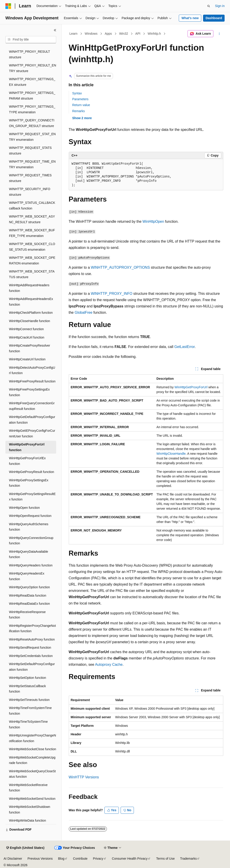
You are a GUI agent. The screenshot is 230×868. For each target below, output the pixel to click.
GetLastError (185, 347)
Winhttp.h (154, 34)
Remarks (79, 111)
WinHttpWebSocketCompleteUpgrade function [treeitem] (32, 760)
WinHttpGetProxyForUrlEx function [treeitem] (27, 461)
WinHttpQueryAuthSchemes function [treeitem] (29, 527)
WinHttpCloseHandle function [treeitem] (30, 321)
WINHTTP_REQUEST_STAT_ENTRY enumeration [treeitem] (32, 137)
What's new (190, 18)
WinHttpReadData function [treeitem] (28, 595)
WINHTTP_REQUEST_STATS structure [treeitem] (30, 151)
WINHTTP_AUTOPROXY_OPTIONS (120, 267)
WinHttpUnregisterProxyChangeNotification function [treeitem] (32, 738)
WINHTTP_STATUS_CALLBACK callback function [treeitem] (32, 206)
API (138, 34)
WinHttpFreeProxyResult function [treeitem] (32, 381)
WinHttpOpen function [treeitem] (24, 508)
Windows (91, 34)
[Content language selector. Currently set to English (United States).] (25, 848)
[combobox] (31, 40)
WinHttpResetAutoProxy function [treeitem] (32, 639)
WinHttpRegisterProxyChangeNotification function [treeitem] (32, 628)
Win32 (124, 34)
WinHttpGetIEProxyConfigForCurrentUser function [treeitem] (32, 433)
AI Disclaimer (13, 859)
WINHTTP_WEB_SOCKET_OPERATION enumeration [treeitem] (32, 260)
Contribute (80, 859)
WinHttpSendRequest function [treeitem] (30, 648)
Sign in (220, 6)
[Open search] (209, 6)
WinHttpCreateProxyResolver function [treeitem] (30, 348)
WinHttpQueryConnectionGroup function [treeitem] (31, 541)
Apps (108, 34)
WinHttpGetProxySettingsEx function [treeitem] (29, 483)
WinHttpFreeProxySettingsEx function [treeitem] (29, 392)
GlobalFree (83, 312)
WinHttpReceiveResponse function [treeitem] (27, 615)
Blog (61, 859)
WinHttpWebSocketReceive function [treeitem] (28, 788)
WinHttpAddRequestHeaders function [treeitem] (29, 288)
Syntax (77, 93)
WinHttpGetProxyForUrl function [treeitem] (27, 447)
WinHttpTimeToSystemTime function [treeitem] (28, 724)
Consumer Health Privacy (130, 859)
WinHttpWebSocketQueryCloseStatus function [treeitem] (32, 774)
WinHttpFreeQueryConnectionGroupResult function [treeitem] (32, 406)
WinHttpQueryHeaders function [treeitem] (31, 565)
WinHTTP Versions (84, 777)
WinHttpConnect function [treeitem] (26, 329)
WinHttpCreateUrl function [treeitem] (27, 359)
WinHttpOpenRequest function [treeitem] (30, 516)
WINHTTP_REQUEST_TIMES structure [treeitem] (30, 178)
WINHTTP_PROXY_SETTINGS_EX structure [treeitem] (32, 82)
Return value (81, 105)
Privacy (98, 859)
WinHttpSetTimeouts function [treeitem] (29, 700)
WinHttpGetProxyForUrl (191, 387)
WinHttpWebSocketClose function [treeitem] (33, 749)
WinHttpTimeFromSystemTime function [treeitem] (30, 711)
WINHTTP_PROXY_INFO (112, 294)
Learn (73, 34)
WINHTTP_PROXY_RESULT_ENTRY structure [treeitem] (33, 68)
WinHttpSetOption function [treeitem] (28, 678)
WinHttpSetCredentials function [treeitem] (31, 656)
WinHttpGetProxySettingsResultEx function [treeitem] (32, 497)
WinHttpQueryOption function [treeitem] (29, 587)
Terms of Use (165, 859)
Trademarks (188, 859)
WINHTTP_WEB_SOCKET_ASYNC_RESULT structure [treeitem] (32, 219)
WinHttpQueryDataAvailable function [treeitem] (29, 554)
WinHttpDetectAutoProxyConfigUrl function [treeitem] (32, 370)
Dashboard (214, 18)
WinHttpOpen (153, 222)
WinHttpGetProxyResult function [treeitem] (32, 472)
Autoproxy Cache (109, 665)
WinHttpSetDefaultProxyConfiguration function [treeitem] (32, 667)
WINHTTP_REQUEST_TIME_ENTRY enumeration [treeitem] (32, 164)
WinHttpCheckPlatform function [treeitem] (31, 313)
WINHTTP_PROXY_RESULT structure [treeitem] (29, 54)
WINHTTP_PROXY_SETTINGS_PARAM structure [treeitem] (32, 96)
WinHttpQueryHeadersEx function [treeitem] (27, 576)
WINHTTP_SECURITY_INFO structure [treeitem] (30, 192)
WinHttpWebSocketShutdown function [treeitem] (30, 810)
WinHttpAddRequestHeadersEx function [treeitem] (31, 302)
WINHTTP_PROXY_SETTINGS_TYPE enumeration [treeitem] (32, 109)
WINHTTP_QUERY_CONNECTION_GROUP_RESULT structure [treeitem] (32, 123)
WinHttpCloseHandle (171, 454)
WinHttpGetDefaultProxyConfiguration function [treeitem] (32, 420)
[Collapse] (55, 30)
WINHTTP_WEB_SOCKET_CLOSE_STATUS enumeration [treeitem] (32, 247)
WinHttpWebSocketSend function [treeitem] (32, 799)
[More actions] (219, 34)
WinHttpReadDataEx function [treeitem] (29, 604)
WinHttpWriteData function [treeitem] (28, 820)
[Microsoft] (8, 6)
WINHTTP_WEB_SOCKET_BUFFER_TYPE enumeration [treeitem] (32, 233)
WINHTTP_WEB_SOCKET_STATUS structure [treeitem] (32, 274)
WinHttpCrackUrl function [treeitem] (27, 337)
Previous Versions (40, 859)
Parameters (80, 99)
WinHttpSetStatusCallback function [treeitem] (27, 689)
